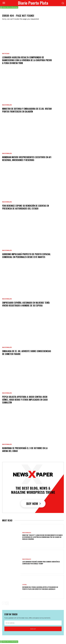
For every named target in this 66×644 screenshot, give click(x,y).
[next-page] (7, 603)
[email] (33, 623)
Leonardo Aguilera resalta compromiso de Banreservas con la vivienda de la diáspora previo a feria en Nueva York (27, 60)
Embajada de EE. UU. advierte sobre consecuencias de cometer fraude (27, 353)
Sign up (33, 629)
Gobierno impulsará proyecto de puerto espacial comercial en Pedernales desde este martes (26, 256)
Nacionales (7, 105)
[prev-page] (4, 603)
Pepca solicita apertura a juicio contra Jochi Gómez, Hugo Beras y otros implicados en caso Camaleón (25, 400)
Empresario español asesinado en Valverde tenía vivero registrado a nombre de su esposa (26, 304)
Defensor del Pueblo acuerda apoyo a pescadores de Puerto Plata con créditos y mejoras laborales (40, 588)
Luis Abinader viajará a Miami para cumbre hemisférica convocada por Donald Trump (41, 563)
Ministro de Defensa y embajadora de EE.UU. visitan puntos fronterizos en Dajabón (27, 110)
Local (25, 585)
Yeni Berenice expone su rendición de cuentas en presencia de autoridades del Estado (26, 207)
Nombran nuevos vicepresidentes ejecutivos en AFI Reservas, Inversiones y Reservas (27, 159)
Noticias (6, 54)
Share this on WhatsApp (10, 7)
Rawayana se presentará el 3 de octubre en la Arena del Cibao (25, 450)
